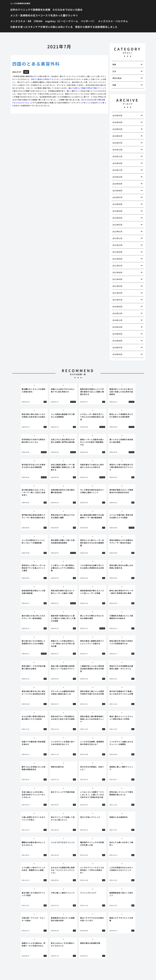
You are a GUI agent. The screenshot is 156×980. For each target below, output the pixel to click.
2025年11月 (117, 156)
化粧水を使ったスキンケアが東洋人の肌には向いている (42, 27)
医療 (114, 64)
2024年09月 (117, 184)
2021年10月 (117, 245)
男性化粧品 (117, 78)
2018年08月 (117, 341)
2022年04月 (117, 211)
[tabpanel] (34, 394)
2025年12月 (117, 150)
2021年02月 (117, 293)
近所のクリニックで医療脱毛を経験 (30, 10)
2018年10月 (117, 327)
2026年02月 (117, 136)
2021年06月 (117, 272)
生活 (114, 71)
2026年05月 (117, 115)
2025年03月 (117, 163)
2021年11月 (117, 238)
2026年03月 (117, 129)
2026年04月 (117, 122)
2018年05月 (117, 354)
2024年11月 (117, 170)
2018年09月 (117, 334)
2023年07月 (117, 197)
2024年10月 (117, 177)
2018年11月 (117, 320)
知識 (114, 85)
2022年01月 (117, 231)
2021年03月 (117, 286)
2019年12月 (117, 313)
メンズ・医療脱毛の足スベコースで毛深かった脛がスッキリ (44, 15)
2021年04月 (117, 279)
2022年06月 (117, 204)
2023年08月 (117, 191)
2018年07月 (117, 347)
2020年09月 (117, 307)
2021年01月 (117, 300)
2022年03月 (117, 218)
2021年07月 (117, 266)
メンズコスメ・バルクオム (113, 21)
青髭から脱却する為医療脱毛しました (96, 27)
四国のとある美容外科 (36, 64)
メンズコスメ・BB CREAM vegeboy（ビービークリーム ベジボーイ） (53, 21)
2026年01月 (117, 143)
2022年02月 (117, 225)
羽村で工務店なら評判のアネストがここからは (49, 79)
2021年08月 (117, 259)
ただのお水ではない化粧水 (68, 10)
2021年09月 (117, 252)
